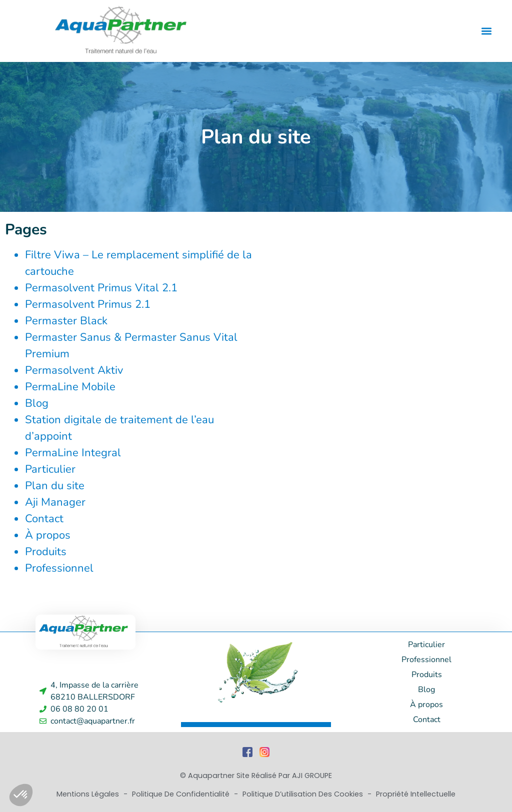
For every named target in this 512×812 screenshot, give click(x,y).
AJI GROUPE (312, 776)
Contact (44, 519)
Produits (46, 552)
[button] (486, 31)
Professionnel (59, 568)
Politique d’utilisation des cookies (304, 794)
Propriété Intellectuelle (416, 794)
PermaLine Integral (73, 453)
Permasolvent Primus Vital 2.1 (101, 288)
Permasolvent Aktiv (74, 370)
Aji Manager (55, 502)
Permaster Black (66, 321)
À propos (48, 535)
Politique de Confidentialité (182, 794)
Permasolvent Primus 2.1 (88, 304)
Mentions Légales (89, 794)
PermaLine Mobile (70, 387)
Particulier (50, 469)
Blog (37, 403)
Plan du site (55, 486)
